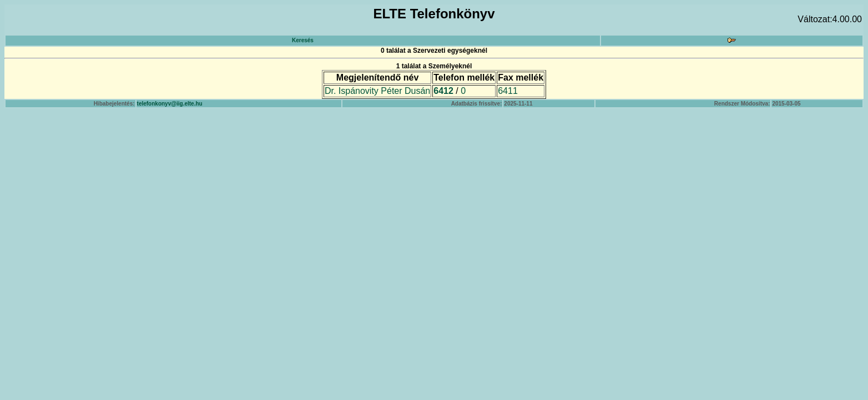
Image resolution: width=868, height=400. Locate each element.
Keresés (303, 40)
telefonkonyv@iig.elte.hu (170, 104)
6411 (508, 91)
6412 (443, 91)
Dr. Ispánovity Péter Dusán (377, 91)
